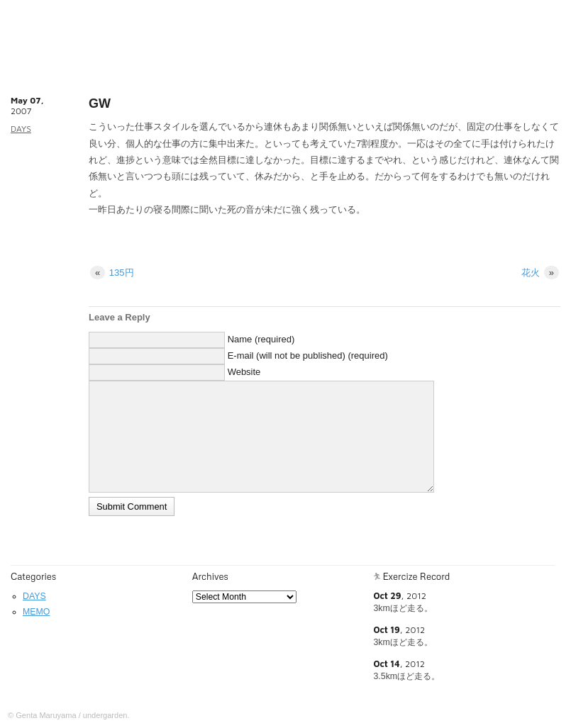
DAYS (21, 129)
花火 (540, 273)
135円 (112, 273)
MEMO (36, 612)
